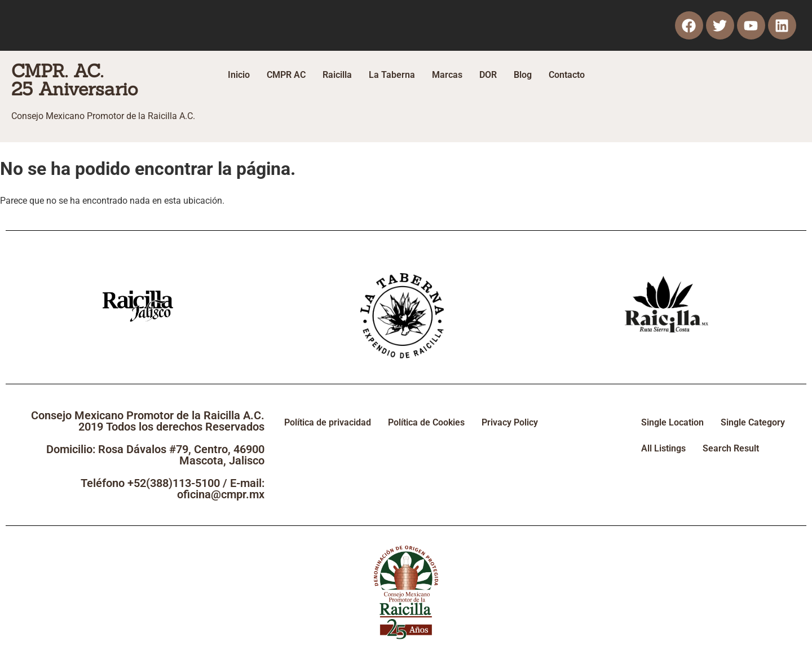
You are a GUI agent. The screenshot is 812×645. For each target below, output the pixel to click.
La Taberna (392, 75)
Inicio (239, 75)
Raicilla (337, 75)
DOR (488, 75)
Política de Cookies (426, 422)
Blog (523, 75)
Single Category (753, 422)
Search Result (731, 448)
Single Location (672, 422)
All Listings (663, 448)
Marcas (447, 75)
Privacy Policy (510, 422)
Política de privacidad (328, 422)
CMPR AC (286, 75)
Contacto (567, 75)
